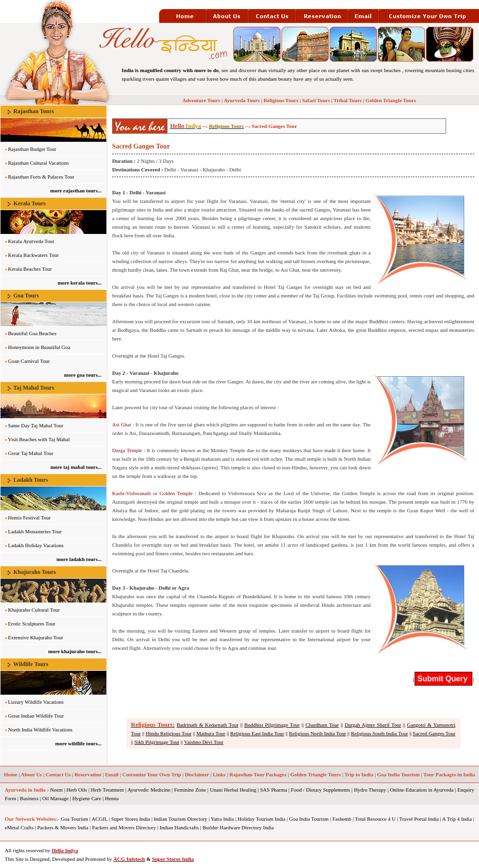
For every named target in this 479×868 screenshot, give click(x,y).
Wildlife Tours (31, 664)
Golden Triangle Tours (391, 100)
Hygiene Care (87, 798)
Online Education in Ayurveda (422, 790)
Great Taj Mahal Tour (31, 453)
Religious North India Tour (318, 733)
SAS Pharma (274, 790)
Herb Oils (77, 790)
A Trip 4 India (457, 819)
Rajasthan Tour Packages (258, 774)
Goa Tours (26, 296)
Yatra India (223, 819)
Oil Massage (55, 798)
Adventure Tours (201, 100)
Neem (56, 790)
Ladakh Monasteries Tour (35, 531)
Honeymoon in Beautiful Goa (39, 347)
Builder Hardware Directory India (238, 827)
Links (219, 774)
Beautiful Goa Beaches (32, 333)
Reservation (88, 774)
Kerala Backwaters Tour (34, 255)
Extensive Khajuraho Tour (36, 637)
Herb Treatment (107, 790)
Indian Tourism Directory (180, 819)
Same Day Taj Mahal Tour (36, 425)
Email (112, 774)
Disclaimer (197, 774)
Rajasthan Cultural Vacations (39, 163)
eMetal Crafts (19, 827)
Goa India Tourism (398, 774)
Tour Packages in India (449, 774)
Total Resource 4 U (375, 819)
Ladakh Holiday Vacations (36, 545)
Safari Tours (316, 100)
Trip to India (359, 774)
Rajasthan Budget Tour (32, 149)
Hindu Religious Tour (168, 733)
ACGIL (99, 819)
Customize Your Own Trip (151, 774)
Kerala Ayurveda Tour (31, 241)
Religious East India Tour (257, 733)
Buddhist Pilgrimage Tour (272, 725)
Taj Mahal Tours (34, 388)
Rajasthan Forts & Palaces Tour (41, 177)
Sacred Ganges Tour (434, 733)
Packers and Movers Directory (124, 827)
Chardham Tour (322, 725)
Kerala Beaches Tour (30, 269)
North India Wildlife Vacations (40, 730)
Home (10, 774)
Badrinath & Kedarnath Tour (208, 725)
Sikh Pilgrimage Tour (157, 742)
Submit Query (443, 679)
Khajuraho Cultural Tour (34, 610)
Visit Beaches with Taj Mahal (39, 439)
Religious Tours (281, 100)
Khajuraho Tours (35, 572)
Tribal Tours (348, 100)
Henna (112, 798)
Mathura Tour (211, 733)
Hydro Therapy (370, 790)
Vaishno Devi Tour (204, 742)
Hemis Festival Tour (29, 518)
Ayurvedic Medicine (149, 790)
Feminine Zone (190, 790)
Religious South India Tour (379, 733)
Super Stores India (130, 819)
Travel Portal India (419, 819)
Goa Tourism (74, 819)
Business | (31, 798)
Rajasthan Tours (34, 111)
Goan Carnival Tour (29, 361)
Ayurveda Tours (242, 100)
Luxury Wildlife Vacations (36, 702)
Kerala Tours (30, 203)
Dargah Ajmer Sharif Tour (373, 725)
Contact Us (58, 774)
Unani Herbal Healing (233, 790)
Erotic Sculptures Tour (32, 624)
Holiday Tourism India (261, 819)
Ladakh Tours (31, 480)
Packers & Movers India (63, 827)
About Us (31, 774)
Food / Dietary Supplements (321, 790)
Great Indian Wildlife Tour (36, 716)
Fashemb (342, 819)
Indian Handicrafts (179, 827)
